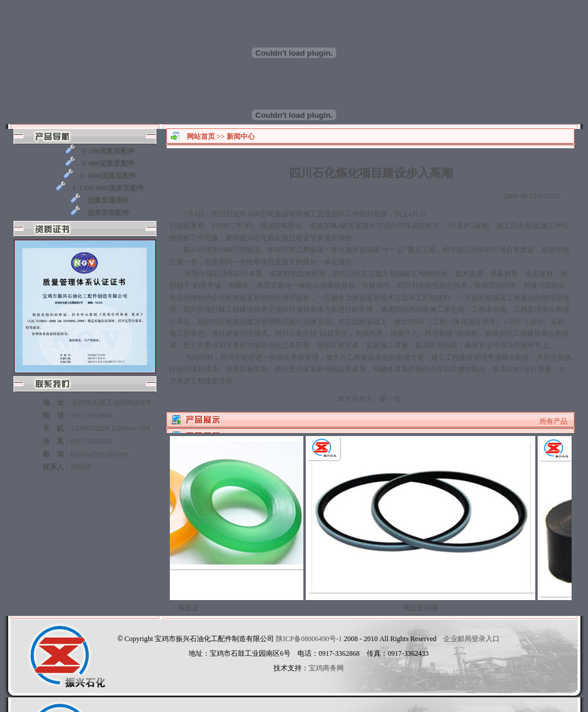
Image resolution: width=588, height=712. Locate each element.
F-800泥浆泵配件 (100, 163)
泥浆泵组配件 (100, 212)
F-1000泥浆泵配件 (100, 175)
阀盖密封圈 (425, 604)
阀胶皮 (193, 604)
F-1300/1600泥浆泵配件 (100, 187)
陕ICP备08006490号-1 (309, 639)
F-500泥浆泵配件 (100, 150)
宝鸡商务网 (326, 668)
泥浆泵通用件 (100, 200)
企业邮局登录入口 (471, 639)
